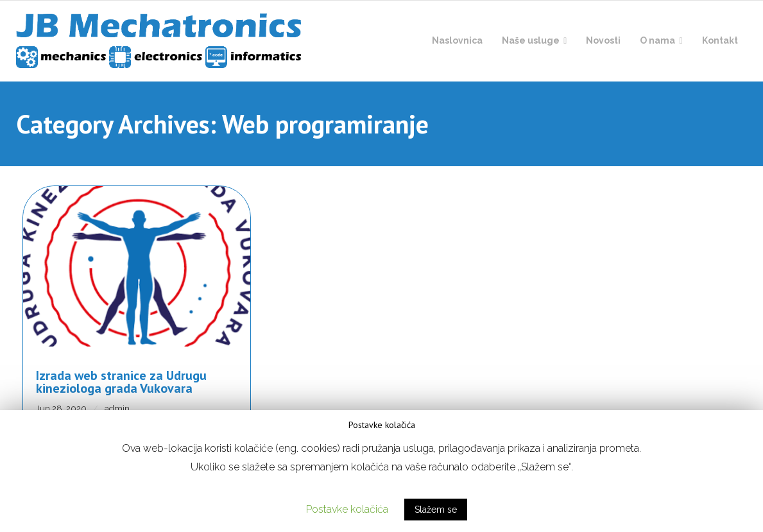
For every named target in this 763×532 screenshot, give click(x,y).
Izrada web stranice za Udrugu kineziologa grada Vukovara (121, 382)
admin (117, 408)
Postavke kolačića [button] (347, 509)
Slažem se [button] (436, 510)
